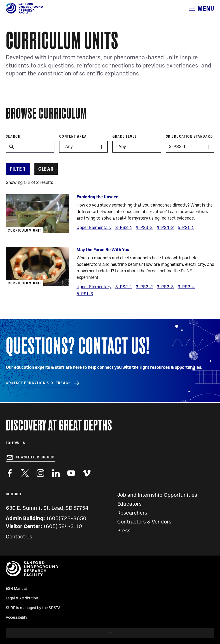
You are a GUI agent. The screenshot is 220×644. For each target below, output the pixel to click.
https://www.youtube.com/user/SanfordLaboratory (71, 473)
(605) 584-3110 (63, 527)
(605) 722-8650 (67, 519)
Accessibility (16, 618)
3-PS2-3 (165, 287)
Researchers (132, 513)
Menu (206, 8)
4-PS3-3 (144, 228)
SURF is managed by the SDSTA (33, 608)
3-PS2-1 (124, 228)
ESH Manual (16, 589)
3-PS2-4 (186, 287)
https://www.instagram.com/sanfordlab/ (40, 473)
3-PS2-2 (144, 287)
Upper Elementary (94, 228)
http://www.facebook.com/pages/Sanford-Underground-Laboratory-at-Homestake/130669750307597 (10, 473)
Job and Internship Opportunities (157, 495)
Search (13, 136)
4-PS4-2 (165, 228)
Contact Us (19, 537)
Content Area (73, 136)
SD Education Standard (189, 136)
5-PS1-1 (186, 228)
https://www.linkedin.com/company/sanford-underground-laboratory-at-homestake (56, 473)
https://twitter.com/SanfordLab (25, 473)
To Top (110, 633)
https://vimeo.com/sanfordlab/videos (87, 473)
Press (124, 531)
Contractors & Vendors (144, 522)
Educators (129, 504)
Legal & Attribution (22, 598)
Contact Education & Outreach (38, 383)
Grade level (125, 136)
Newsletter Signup (35, 457)
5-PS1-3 (85, 294)
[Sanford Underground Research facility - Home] (24, 13)
